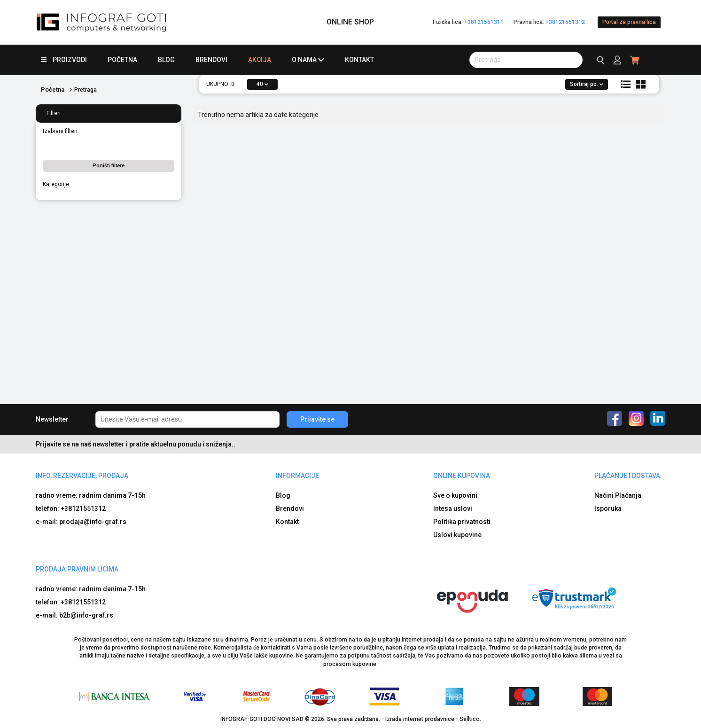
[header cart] (635, 60)
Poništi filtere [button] (109, 166)
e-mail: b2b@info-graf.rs (74, 615)
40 (262, 84)
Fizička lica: (468, 22)
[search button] (526, 60)
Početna (122, 60)
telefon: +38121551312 (71, 509)
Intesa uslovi (453, 509)
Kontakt (359, 60)
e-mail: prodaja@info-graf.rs (81, 522)
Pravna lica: (549, 22)
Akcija (260, 60)
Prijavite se (317, 419)
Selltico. (470, 719)
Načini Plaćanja (618, 495)
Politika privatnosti (462, 522)
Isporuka (608, 509)
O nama (308, 60)
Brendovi (211, 60)
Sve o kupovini (455, 495)
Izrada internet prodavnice (420, 719)
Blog (166, 60)
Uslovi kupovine (457, 535)
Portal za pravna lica (629, 22)
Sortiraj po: (587, 84)
